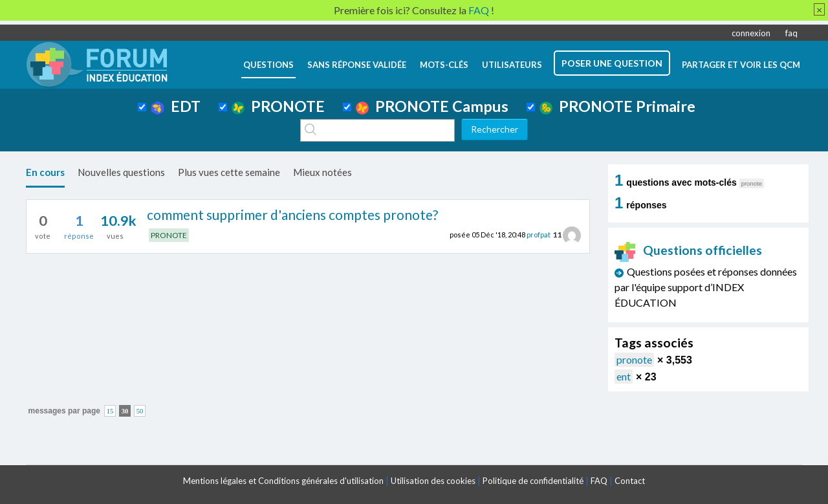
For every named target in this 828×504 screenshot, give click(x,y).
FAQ (599, 481)
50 (140, 411)
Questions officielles (688, 250)
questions (268, 65)
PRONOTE (278, 106)
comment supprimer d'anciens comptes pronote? (292, 214)
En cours (45, 172)
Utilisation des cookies (433, 481)
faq (791, 33)
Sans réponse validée (357, 65)
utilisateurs (512, 65)
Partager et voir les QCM (741, 65)
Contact (630, 481)
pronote (634, 359)
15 (110, 411)
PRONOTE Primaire (617, 106)
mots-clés (444, 65)
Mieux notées (322, 172)
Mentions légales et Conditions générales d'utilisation (283, 481)
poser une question (612, 63)
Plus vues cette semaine (229, 172)
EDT (176, 106)
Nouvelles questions (121, 172)
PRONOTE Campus (432, 106)
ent (624, 376)
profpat (539, 235)
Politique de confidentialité (533, 481)
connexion (751, 33)
